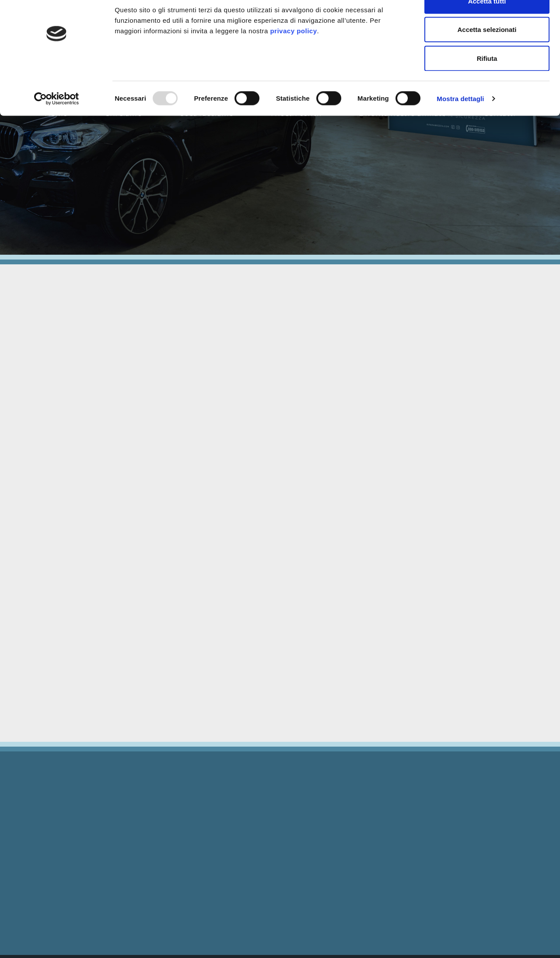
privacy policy (293, 53)
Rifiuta (487, 80)
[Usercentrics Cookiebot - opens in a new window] (57, 121)
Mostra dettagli (460, 121)
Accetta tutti (487, 23)
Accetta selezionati (487, 52)
